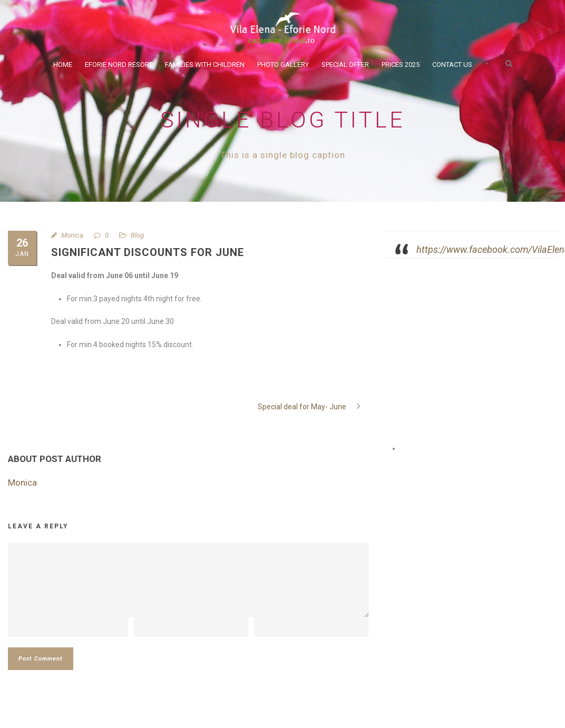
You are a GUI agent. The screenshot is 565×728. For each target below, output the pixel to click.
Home (63, 65)
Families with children (205, 65)
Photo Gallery (283, 65)
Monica (72, 235)
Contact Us (452, 65)
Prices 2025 (401, 65)
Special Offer (345, 65)
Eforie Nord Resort (119, 65)
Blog (137, 235)
